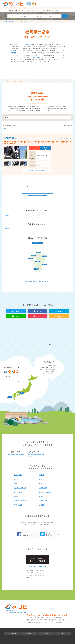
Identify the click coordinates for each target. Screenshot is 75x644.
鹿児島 (30, 456)
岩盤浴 (16, 496)
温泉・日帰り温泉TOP (12, 8)
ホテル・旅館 (43, 488)
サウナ (41, 496)
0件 (46, 149)
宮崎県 (44, 264)
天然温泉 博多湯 (10, 138)
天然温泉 (42, 475)
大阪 (9, 454)
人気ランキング (46, 11)
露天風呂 (17, 479)
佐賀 (38, 454)
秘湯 (40, 479)
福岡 (29, 454)
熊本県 (38, 261)
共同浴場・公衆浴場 (45, 492)
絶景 (15, 484)
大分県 (45, 256)
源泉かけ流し (18, 475)
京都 (12, 454)
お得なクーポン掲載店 (37, 81)
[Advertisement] (37, 69)
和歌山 (23, 454)
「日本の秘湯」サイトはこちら (37, 567)
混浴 (40, 484)
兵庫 (14, 454)
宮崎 (40, 454)
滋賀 (20, 454)
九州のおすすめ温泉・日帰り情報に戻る (37, 195)
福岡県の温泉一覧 (18, 81)
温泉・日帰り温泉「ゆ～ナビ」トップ (12, 21)
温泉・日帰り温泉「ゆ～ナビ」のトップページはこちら (37, 282)
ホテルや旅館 (26, 44)
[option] (16, 153)
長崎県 (33, 256)
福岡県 (38, 253)
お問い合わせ (29, 634)
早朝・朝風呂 (18, 505)
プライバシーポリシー (12, 634)
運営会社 (46, 634)
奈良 (17, 454)
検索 (64, 16)
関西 (21, 8)
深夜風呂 (42, 505)
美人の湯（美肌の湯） (36, 58)
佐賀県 (31, 258)
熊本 (43, 454)
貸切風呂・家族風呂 (20, 501)
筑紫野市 (7, 215)
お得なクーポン (35, 11)
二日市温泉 (14, 52)
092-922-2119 (40, 159)
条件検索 (55, 11)
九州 (25, 8)
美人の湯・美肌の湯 (20, 488)
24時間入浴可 (43, 501)
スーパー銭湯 (18, 492)
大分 (32, 454)
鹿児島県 (36, 269)
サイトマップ (63, 634)
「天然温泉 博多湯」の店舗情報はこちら (37, 171)
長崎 (35, 454)
